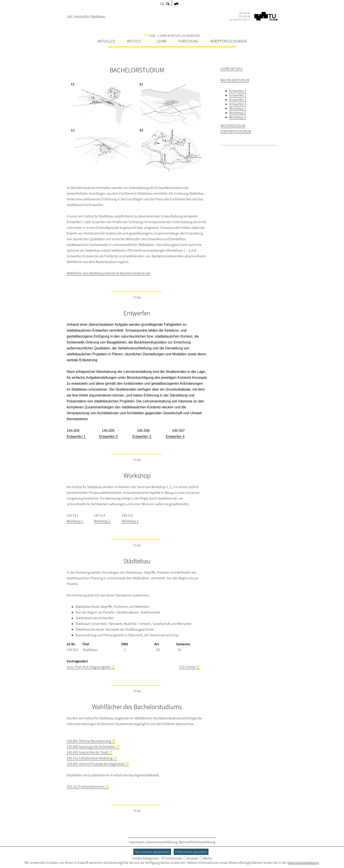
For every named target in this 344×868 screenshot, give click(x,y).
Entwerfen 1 (238, 91)
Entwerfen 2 (238, 95)
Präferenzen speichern (191, 852)
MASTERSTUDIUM (233, 126)
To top (137, 297)
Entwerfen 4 (238, 104)
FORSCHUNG (188, 41)
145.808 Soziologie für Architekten (91, 747)
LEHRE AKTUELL (232, 69)
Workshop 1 (75, 521)
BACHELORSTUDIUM (235, 80)
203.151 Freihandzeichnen (86, 786)
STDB (150, 36)
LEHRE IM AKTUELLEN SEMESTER (179, 36)
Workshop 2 (102, 521)
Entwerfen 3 (238, 100)
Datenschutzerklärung (162, 842)
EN (162, 4)
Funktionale (172, 858)
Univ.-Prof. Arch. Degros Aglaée (89, 667)
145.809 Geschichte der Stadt (87, 752)
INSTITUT (136, 41)
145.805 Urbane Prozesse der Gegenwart (96, 764)
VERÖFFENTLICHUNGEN (228, 41)
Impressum (137, 842)
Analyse (191, 858)
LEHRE (162, 41)
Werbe (206, 858)
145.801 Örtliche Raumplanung (89, 741)
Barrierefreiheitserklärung (197, 842)
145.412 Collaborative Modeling (90, 758)
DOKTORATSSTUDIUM (236, 131)
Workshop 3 (130, 521)
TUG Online (187, 667)
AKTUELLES (106, 41)
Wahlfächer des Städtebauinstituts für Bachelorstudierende (108, 273)
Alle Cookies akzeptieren (152, 852)
